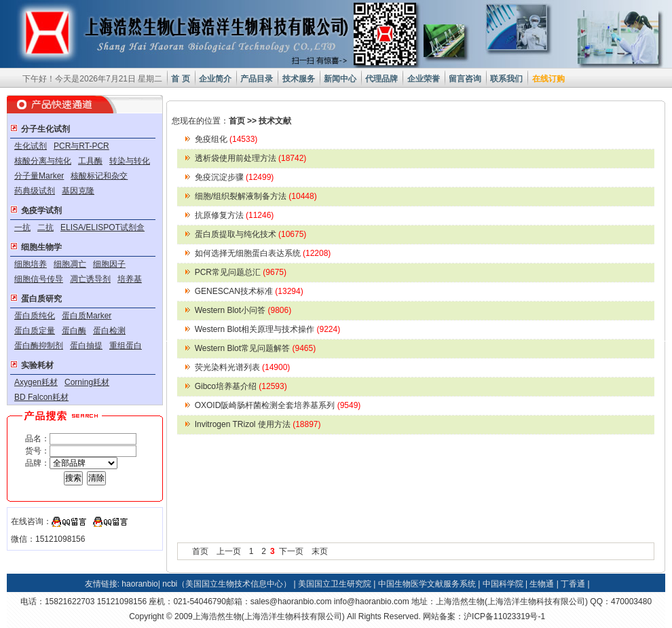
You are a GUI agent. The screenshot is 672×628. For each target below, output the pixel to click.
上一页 (229, 551)
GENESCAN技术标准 (249, 291)
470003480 (631, 602)
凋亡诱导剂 (90, 279)
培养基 (130, 279)
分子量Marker (39, 176)
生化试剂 (31, 146)
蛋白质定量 (35, 331)
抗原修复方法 (235, 215)
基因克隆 (78, 191)
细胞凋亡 (70, 264)
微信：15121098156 (48, 539)
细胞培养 (31, 264)
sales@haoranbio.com (291, 602)
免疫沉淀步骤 (235, 177)
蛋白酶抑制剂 (39, 346)
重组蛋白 (126, 346)
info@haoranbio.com (372, 602)
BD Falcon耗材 (41, 397)
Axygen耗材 (36, 382)
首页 (237, 121)
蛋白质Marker (87, 316)
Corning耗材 (87, 382)
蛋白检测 (109, 331)
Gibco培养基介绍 (241, 386)
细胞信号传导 (39, 279)
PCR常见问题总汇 (241, 272)
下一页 (291, 551)
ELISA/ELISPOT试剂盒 (102, 227)
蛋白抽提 (86, 346)
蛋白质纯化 (35, 316)
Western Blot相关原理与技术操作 (268, 329)
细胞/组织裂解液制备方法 (256, 196)
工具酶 (90, 161)
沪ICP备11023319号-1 (504, 616)
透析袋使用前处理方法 (251, 158)
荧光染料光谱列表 (243, 367)
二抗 (45, 227)
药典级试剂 (35, 191)
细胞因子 (109, 264)
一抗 (22, 227)
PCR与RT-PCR (81, 146)
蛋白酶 (74, 331)
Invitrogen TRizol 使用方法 (258, 424)
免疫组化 (226, 139)
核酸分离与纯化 (43, 161)
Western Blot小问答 (243, 310)
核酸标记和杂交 (99, 176)
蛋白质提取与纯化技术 (251, 234)
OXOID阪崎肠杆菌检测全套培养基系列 (278, 405)
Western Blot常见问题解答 (256, 348)
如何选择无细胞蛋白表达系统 (263, 253)
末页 (320, 551)
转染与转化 (130, 161)
